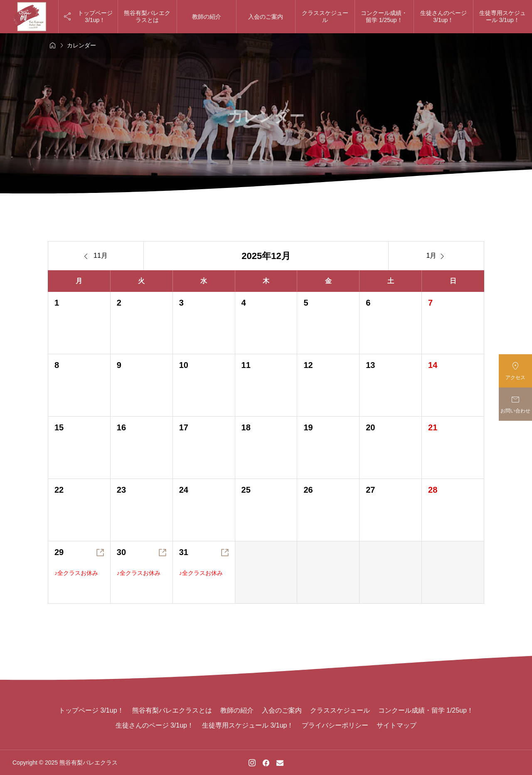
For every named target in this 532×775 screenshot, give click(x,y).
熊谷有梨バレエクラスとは (147, 16)
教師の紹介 (207, 17)
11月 (96, 256)
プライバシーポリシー (335, 725)
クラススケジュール (325, 16)
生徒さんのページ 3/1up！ (443, 16)
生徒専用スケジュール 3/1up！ (248, 725)
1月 (436, 256)
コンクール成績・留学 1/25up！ (384, 16)
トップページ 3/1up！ (91, 710)
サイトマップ (397, 725)
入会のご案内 (266, 17)
